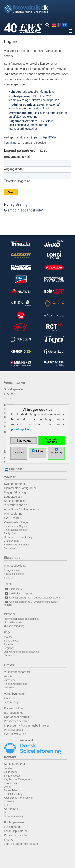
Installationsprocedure (18, 593)
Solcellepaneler (14, 389)
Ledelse (8, 768)
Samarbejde (10, 548)
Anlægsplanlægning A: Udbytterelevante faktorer (32, 598)
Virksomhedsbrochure (16, 684)
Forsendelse (11, 790)
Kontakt (10, 757)
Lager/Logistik (13, 497)
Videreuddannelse (16, 505)
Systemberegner (15, 484)
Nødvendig (19, 452)
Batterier (8, 644)
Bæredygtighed (14, 713)
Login (33, 31)
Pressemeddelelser (16, 721)
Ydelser (10, 477)
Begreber (9, 648)
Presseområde (13, 708)
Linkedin (13, 469)
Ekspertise (12, 558)
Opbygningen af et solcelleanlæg (21, 652)
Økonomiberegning (14, 626)
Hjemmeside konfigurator (20, 488)
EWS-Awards (12, 518)
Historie (8, 677)
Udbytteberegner (13, 622)
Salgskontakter (12, 776)
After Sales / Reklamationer (21, 509)
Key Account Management (18, 779)
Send (11, 192)
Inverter (9, 394)
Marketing (9, 802)
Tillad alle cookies (52, 440)
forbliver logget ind (17, 181)
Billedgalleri (10, 699)
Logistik (8, 787)
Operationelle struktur (18, 717)
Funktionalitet (14, 589)
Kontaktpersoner (15, 764)
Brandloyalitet (11, 541)
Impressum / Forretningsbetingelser (27, 726)
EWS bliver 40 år (15, 734)
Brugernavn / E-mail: (18, 157)
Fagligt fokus (11, 533)
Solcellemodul (11, 641)
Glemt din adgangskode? (24, 210)
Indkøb (8, 805)
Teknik (8, 584)
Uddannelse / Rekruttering (18, 537)
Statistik (39, 451)
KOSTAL (9, 398)
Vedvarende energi (14, 574)
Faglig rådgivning (15, 492)
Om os (9, 665)
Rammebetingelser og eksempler (22, 619)
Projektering (10, 783)
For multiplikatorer (15, 831)
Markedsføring (13, 514)
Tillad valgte (23, 440)
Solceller (9, 578)
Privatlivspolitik (13, 730)
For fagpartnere (14, 822)
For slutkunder (13, 827)
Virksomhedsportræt (17, 672)
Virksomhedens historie (16, 545)
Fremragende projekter (16, 530)
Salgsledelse (11, 772)
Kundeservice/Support (16, 526)
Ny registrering (16, 204)
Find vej (9, 840)
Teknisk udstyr (12, 702)
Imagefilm (9, 688)
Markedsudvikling (15, 566)
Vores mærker (15, 383)
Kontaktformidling (15, 501)
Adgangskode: (14, 169)
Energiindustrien (13, 570)
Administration (12, 809)
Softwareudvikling (13, 816)
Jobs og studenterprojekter (21, 844)
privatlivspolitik (20, 429)
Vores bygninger (14, 694)
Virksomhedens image (16, 522)
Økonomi (10, 614)
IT (5, 813)
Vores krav (10, 680)
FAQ (7, 632)
